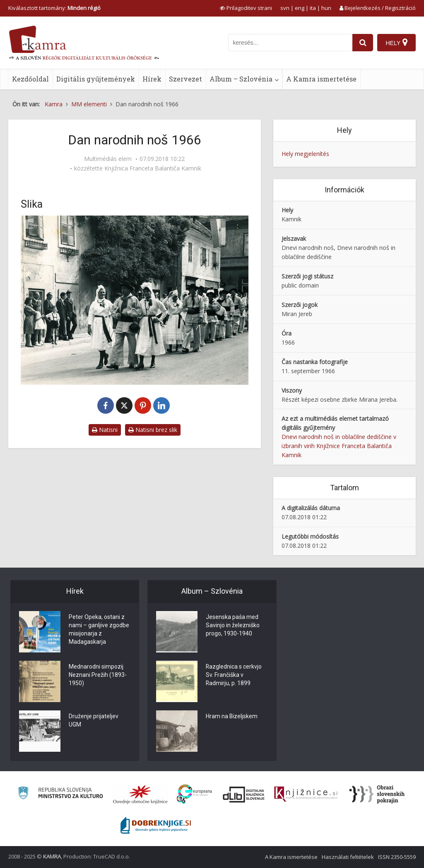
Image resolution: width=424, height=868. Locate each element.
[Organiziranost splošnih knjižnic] (140, 794)
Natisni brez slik (153, 430)
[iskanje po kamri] (290, 43)
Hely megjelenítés (305, 154)
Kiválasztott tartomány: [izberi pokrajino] (54, 8)
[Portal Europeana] (194, 794)
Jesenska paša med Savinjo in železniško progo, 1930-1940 (233, 626)
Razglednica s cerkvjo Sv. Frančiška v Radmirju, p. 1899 (234, 675)
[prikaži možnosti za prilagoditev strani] (246, 8)
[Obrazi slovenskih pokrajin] (377, 794)
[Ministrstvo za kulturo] (60, 794)
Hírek (152, 79)
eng (300, 8)
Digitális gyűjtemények (96, 79)
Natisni (105, 430)
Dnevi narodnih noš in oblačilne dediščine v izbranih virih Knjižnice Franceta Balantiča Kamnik (339, 446)
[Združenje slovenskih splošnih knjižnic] (306, 794)
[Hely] (396, 43)
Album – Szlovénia (241, 79)
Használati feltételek (348, 857)
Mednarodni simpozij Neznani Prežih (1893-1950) (98, 675)
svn (285, 8)
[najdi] (363, 43)
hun (326, 8)
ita (313, 8)
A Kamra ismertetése (321, 79)
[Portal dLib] (244, 794)
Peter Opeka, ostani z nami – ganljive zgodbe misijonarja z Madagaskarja (99, 630)
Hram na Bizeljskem (232, 717)
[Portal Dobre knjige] (156, 825)
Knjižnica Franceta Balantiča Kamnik (153, 168)
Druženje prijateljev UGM (94, 721)
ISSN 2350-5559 (397, 857)
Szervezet (185, 79)
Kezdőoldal (30, 79)
